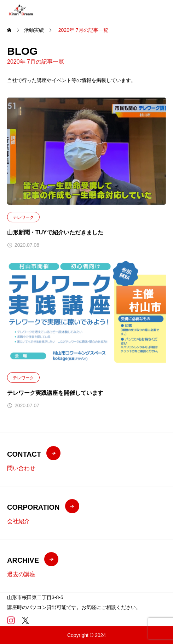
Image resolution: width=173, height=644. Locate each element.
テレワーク (23, 217)
